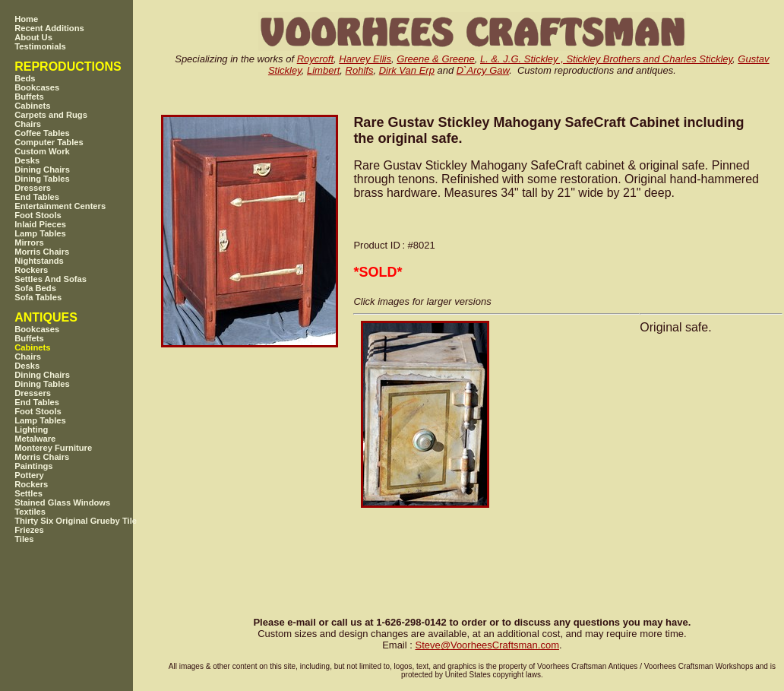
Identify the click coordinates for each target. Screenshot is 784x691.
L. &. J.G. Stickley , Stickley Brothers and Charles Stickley (606, 59)
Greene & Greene (436, 59)
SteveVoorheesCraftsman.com (487, 645)
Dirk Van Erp (407, 70)
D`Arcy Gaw (483, 70)
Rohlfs (360, 70)
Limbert (323, 70)
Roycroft (315, 59)
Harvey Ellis (365, 59)
